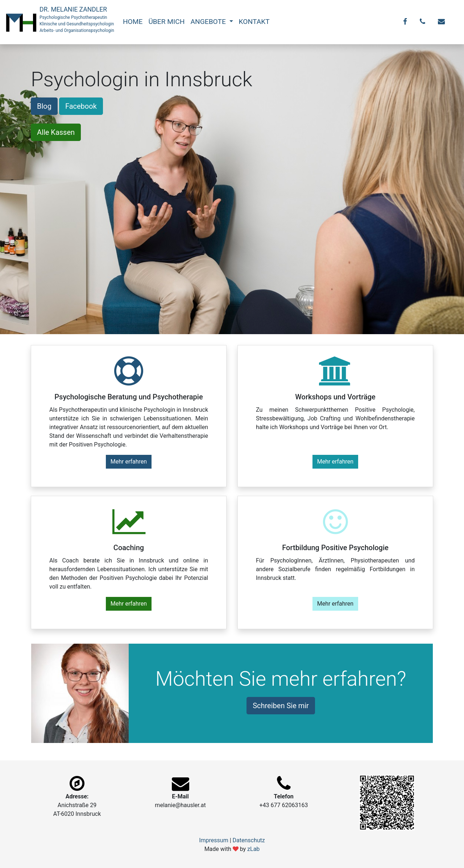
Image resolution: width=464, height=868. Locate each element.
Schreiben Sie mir (281, 706)
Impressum (214, 840)
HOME (133, 22)
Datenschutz (249, 840)
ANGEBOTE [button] (209, 22)
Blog (44, 106)
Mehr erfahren (129, 462)
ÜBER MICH (166, 22)
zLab (253, 849)
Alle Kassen (56, 132)
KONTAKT (254, 22)
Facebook (81, 106)
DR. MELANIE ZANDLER (77, 20)
